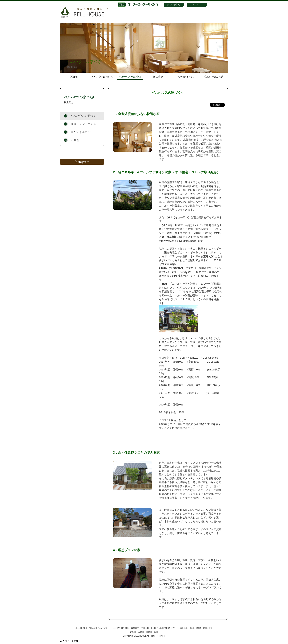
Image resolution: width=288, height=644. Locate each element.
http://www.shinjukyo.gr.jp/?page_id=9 (181, 241)
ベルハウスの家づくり (85, 116)
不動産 (75, 140)
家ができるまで (81, 132)
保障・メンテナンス (83, 124)
